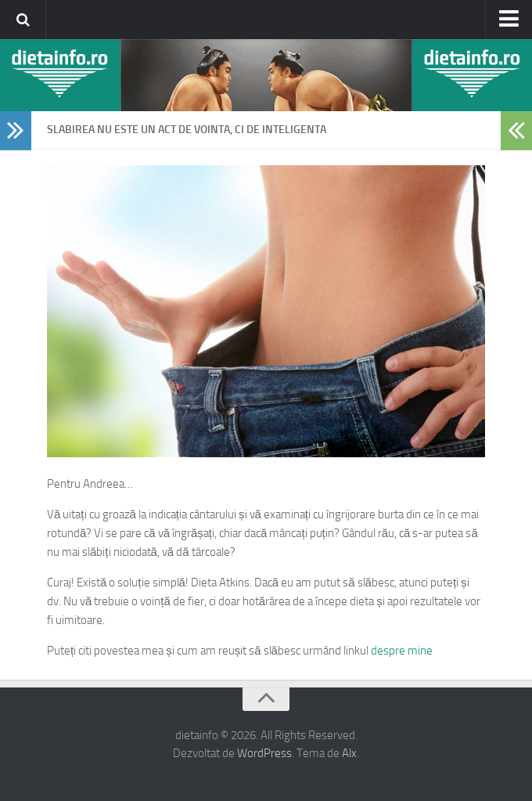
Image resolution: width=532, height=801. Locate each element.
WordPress (264, 753)
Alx (349, 753)
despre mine (402, 651)
